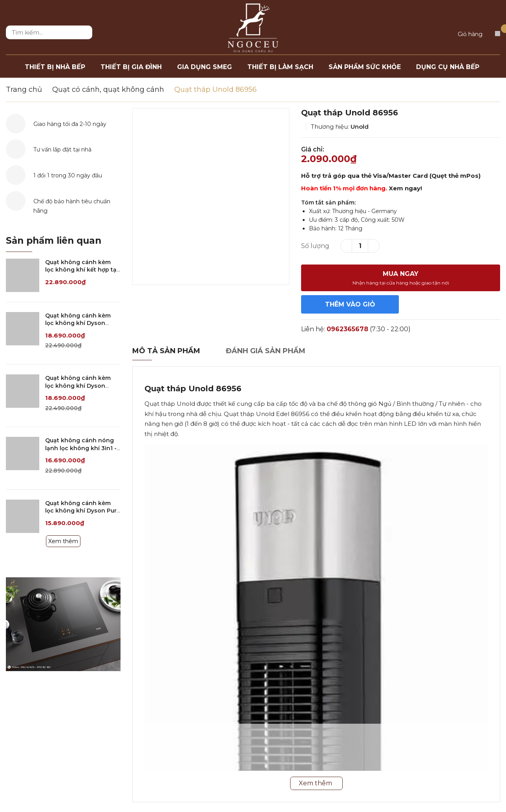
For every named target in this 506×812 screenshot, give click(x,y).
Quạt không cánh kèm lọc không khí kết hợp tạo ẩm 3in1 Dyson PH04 (83, 270)
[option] (211, 196)
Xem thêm (63, 541)
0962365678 (347, 329)
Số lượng (315, 246)
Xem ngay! (405, 188)
